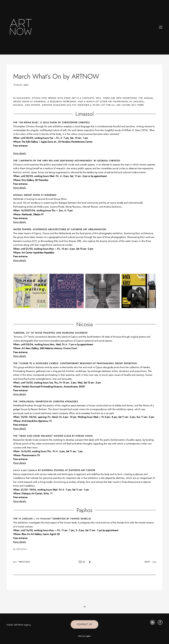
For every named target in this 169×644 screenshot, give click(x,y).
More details (20, 356)
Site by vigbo (84, 636)
